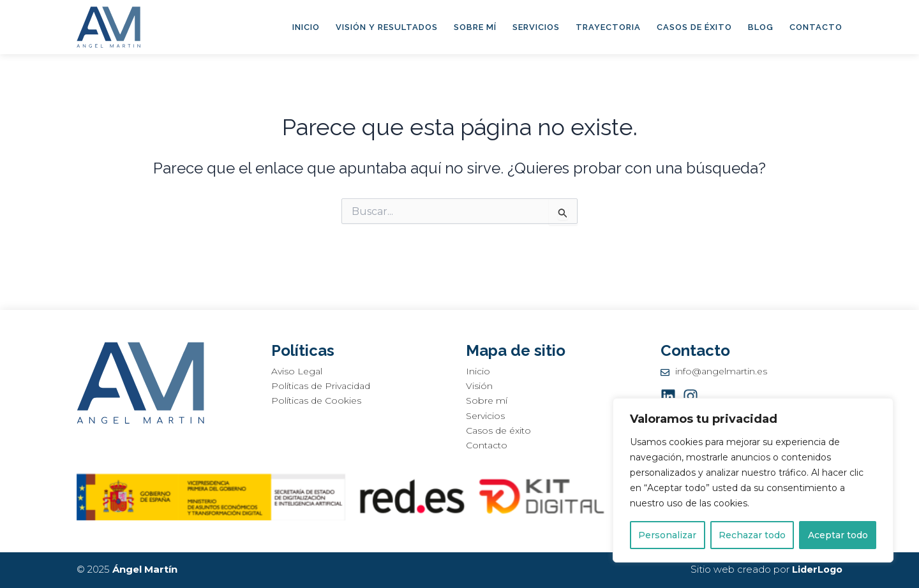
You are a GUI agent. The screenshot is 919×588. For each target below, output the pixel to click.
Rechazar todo (752, 535)
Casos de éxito (694, 27)
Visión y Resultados (387, 27)
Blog (761, 27)
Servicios (536, 27)
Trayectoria (608, 27)
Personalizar (667, 535)
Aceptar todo (838, 535)
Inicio (306, 27)
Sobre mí (475, 27)
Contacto (816, 27)
